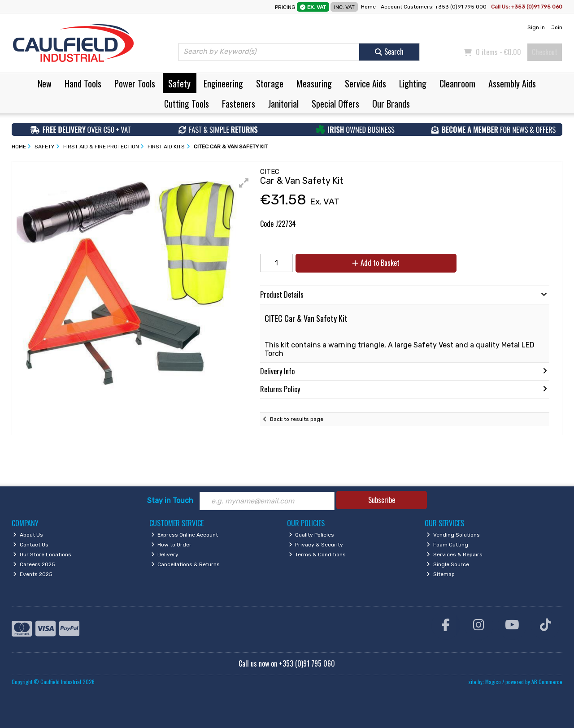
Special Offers (335, 104)
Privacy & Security (316, 545)
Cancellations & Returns (186, 564)
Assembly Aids (512, 83)
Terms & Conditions (317, 555)
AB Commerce (547, 682)
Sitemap (441, 574)
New (45, 83)
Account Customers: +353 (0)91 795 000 (434, 7)
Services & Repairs (454, 555)
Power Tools (135, 83)
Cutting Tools (187, 104)
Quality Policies (312, 535)
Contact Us (31, 545)
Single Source (448, 564)
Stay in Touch (170, 500)
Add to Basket (376, 263)
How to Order (172, 545)
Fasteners (239, 104)
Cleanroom (457, 83)
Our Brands (391, 104)
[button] (244, 183)
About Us (28, 535)
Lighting (413, 83)
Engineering (223, 83)
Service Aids (365, 83)
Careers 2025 (34, 564)
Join (557, 27)
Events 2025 (33, 574)
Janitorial (283, 104)
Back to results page (297, 419)
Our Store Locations (42, 555)
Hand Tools (83, 83)
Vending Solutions (453, 535)
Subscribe (382, 500)
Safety (179, 83)
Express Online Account (185, 535)
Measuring (314, 83)
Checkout (545, 52)
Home (368, 7)
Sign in (536, 27)
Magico (493, 682)
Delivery (165, 555)
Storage (270, 83)
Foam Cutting (447, 545)
